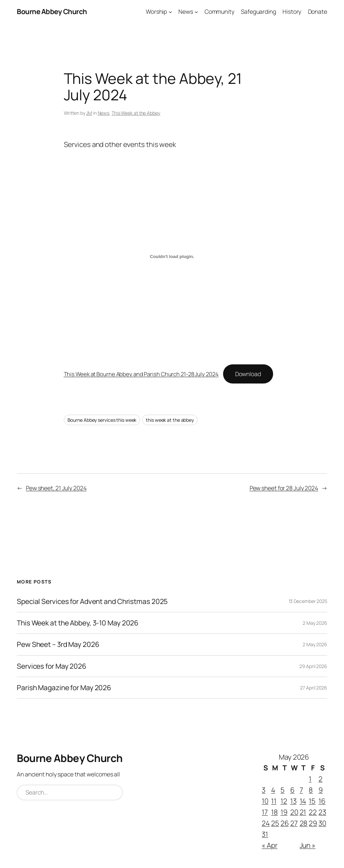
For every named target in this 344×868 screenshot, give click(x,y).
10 (265, 801)
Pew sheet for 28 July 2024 (284, 488)
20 (294, 812)
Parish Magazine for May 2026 (64, 688)
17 (265, 812)
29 (313, 823)
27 (294, 823)
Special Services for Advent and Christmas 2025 (92, 601)
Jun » (308, 845)
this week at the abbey (170, 420)
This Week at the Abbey (136, 113)
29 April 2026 (313, 666)
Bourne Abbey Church (52, 11)
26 (285, 823)
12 (284, 801)
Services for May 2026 (52, 666)
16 (322, 801)
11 (274, 801)
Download (248, 374)
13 (293, 801)
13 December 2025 (308, 601)
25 (275, 823)
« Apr (270, 845)
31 (265, 834)
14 (303, 801)
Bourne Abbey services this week (102, 420)
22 (313, 812)
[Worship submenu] (170, 11)
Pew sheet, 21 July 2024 (56, 488)
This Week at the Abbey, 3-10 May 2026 (78, 623)
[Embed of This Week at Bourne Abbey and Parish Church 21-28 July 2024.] (172, 257)
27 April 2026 (314, 688)
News (104, 113)
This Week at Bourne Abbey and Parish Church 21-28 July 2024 (141, 374)
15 (312, 801)
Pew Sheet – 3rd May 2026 (58, 644)
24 (266, 823)
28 (304, 823)
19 (284, 812)
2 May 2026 (315, 623)
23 (322, 812)
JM (89, 113)
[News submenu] (196, 11)
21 (303, 812)
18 (274, 812)
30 (322, 823)
